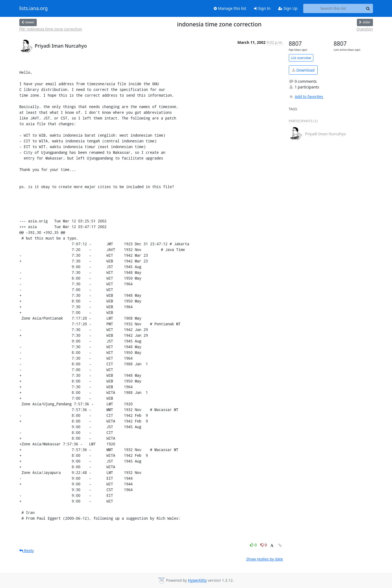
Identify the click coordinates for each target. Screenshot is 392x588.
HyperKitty (197, 580)
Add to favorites (306, 97)
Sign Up (288, 8)
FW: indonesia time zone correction (51, 29)
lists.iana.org (34, 8)
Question (365, 29)
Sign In (262, 8)
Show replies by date (264, 559)
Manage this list (230, 8)
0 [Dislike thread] (264, 545)
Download (303, 70)
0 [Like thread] (254, 545)
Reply (27, 551)
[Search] (368, 8)
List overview (301, 58)
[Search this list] (333, 8)
